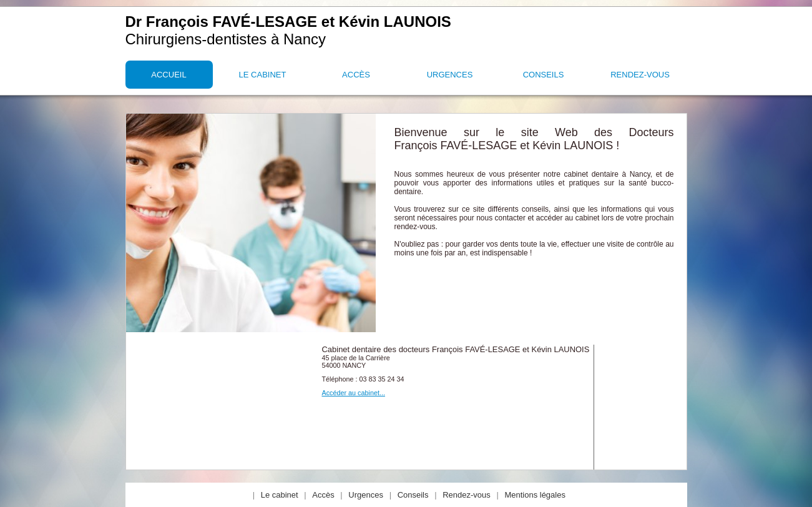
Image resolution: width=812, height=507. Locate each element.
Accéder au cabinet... (354, 393)
